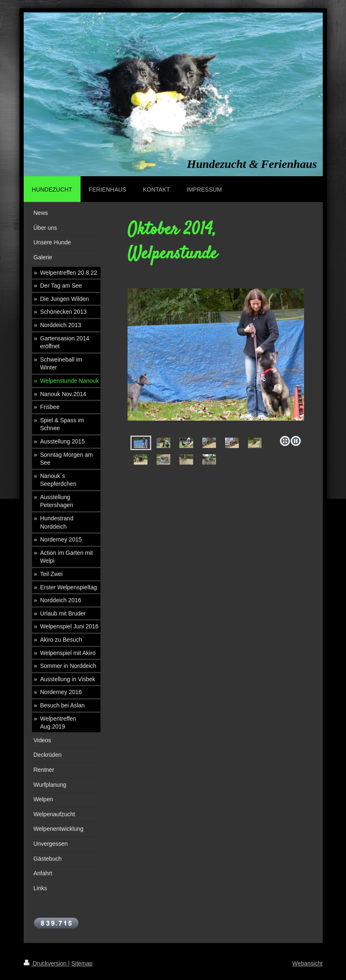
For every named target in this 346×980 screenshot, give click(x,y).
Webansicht (308, 963)
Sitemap (82, 963)
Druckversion (46, 963)
